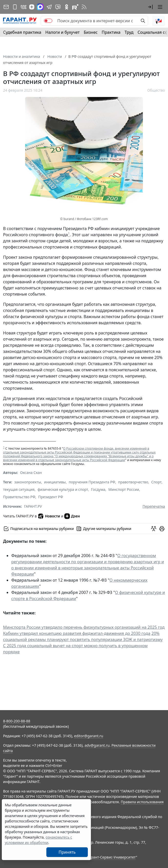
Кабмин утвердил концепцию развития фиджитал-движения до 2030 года (77, 633)
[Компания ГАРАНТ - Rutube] (75, 7)
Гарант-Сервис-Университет (112, 857)
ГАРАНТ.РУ (33, 506)
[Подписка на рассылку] (6, 7)
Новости (49, 516)
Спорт (156, 482)
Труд (129, 32)
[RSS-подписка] (84, 7)
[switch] (48, 21)
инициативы (55, 482)
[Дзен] (32, 7)
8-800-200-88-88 (17, 721)
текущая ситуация (19, 489)
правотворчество (133, 482)
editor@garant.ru (89, 736)
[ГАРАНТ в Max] (40, 7)
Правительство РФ (19, 497)
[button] (150, 7)
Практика (111, 32)
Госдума (98, 489)
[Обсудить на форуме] (154, 529)
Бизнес (91, 32)
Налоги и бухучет (62, 32)
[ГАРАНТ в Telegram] (49, 7)
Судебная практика (22, 32)
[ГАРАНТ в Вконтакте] (24, 7)
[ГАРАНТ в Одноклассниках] (67, 7)
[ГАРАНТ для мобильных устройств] (15, 7)
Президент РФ (51, 497)
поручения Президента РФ (92, 482)
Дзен (72, 516)
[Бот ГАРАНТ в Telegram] (58, 7)
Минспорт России (124, 489)
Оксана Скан (31, 473)
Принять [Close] (67, 852)
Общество (156, 90)
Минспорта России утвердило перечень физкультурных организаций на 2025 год (84, 627)
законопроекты (28, 482)
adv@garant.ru (97, 745)
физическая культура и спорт (63, 489)
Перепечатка (154, 506)
